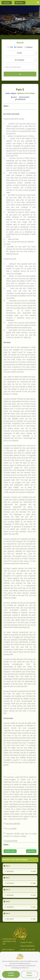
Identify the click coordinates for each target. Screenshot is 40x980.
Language (7, 3)
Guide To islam (27, 942)
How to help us (8, 950)
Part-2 (7, 913)
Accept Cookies (11, 974)
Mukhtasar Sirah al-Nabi (26, 93)
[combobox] (20, 53)
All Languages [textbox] (19, 60)
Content (18, 47)
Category (28, 47)
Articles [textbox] (19, 53)
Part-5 (7, 866)
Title (10, 47)
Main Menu (20, 3)
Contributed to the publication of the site (9, 941)
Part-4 (7, 890)
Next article (31, 851)
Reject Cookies (29, 974)
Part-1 (7, 878)
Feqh (23, 939)
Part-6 (7, 901)
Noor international (28, 946)
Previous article (10, 851)
